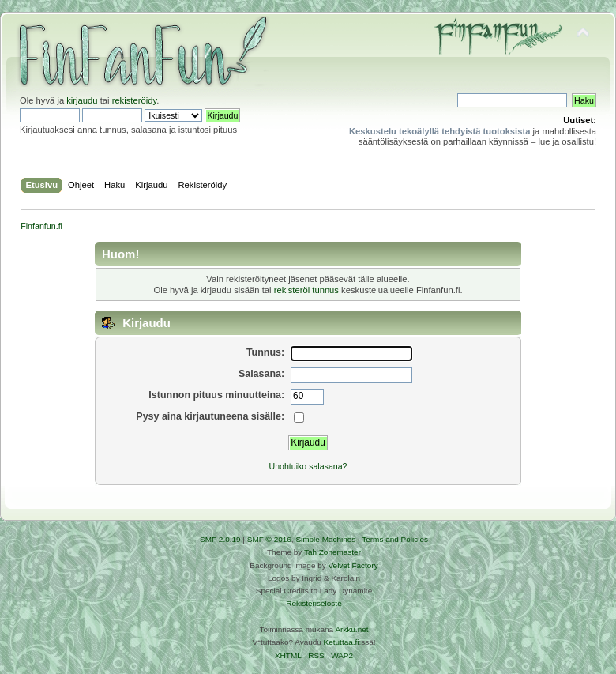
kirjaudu (82, 100)
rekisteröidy (135, 100)
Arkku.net (351, 629)
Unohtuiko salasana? (308, 466)
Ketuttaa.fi (342, 642)
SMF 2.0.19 (220, 539)
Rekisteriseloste (314, 603)
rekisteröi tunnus (306, 290)
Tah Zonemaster (332, 552)
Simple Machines (325, 539)
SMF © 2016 (269, 539)
